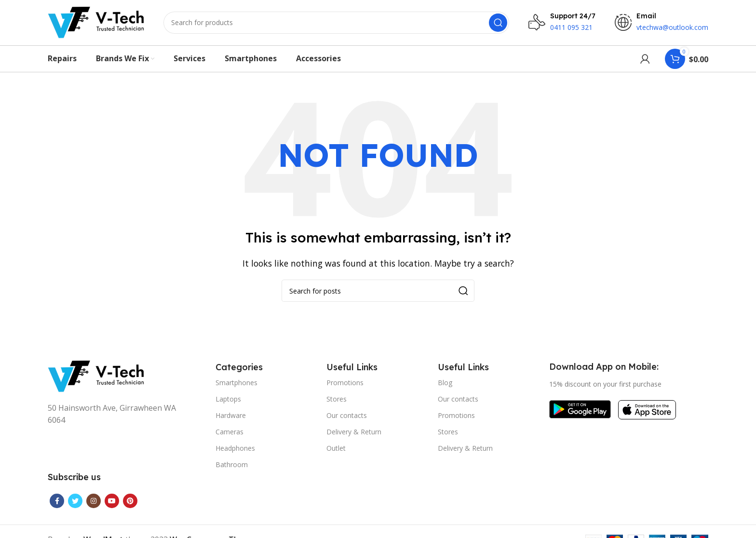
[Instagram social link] (94, 504)
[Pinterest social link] (130, 504)
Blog (445, 385)
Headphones (235, 451)
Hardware (231, 418)
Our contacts (347, 418)
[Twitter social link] (75, 504)
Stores (337, 402)
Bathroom (232, 468)
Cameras (229, 435)
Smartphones (236, 385)
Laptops (228, 402)
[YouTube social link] (112, 504)
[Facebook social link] (57, 504)
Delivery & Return (354, 435)
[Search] (336, 24)
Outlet (336, 451)
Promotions (345, 385)
